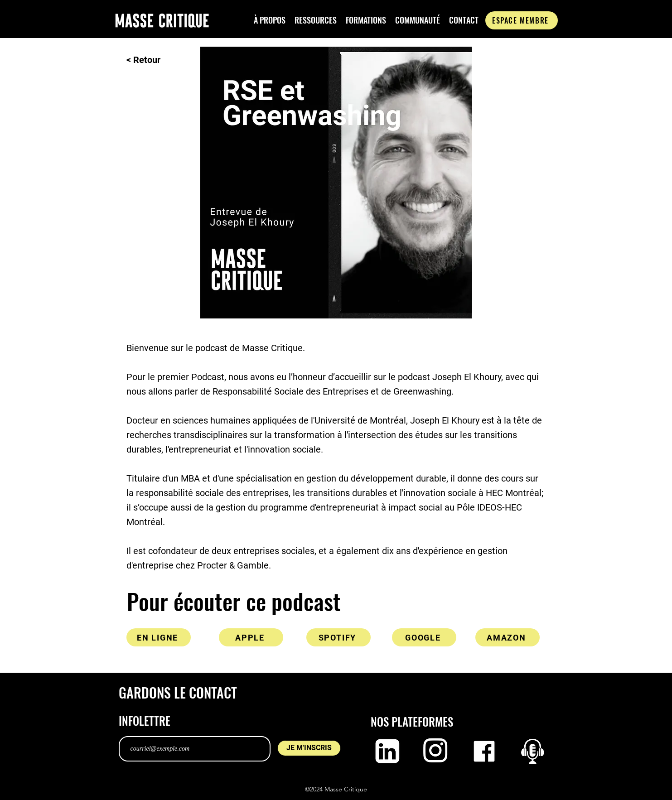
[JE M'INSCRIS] (309, 748)
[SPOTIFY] (338, 637)
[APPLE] (251, 637)
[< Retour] (156, 60)
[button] (270, 20)
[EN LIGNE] (159, 637)
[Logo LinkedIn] (387, 751)
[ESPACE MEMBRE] (522, 20)
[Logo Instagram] (436, 751)
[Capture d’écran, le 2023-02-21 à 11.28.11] (533, 751)
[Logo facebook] (484, 751)
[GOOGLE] (424, 637)
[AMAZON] (508, 637)
